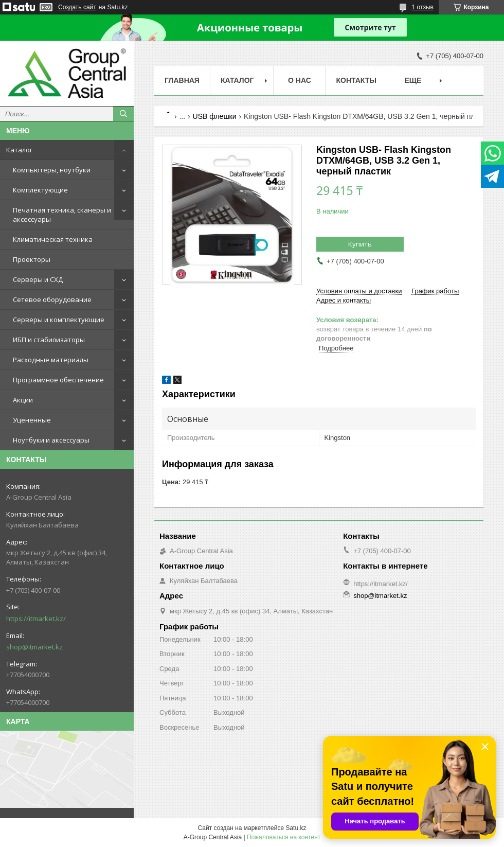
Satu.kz (296, 828)
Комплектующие (40, 190)
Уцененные (32, 420)
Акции (23, 400)
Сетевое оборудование (52, 299)
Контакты (356, 80)
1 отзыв (423, 7)
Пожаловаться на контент (284, 837)
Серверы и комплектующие (59, 320)
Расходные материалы (51, 360)
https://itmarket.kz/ (36, 619)
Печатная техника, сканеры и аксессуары (62, 215)
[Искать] (123, 114)
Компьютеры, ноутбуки (52, 170)
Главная (182, 80)
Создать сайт (77, 7)
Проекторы (32, 259)
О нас (300, 80)
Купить (360, 244)
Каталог (19, 150)
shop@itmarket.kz (34, 647)
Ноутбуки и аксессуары (51, 440)
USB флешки (215, 116)
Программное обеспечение (58, 380)
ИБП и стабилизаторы (49, 340)
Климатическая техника (53, 239)
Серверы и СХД (38, 279)
